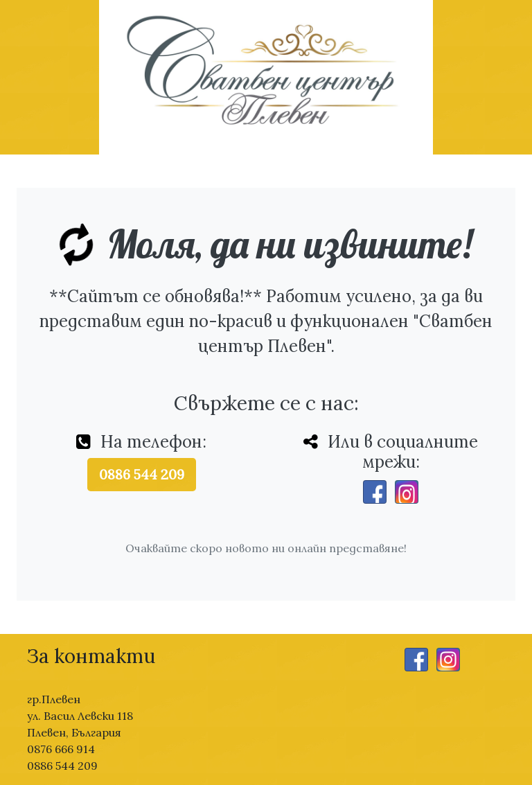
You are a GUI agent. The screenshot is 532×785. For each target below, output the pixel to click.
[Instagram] (407, 492)
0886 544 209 (142, 474)
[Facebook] (375, 492)
